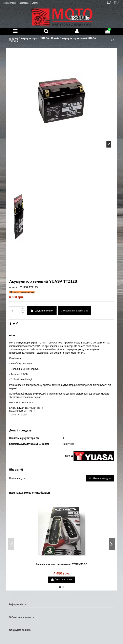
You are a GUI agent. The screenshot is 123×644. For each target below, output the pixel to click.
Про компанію (10, 3)
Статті (35, 3)
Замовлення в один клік (75, 311)
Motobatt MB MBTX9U (21, 411)
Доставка (24, 3)
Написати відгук (100, 478)
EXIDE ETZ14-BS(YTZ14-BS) (25, 408)
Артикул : (14, 287)
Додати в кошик (42, 311)
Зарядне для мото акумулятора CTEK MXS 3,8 (62, 564)
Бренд (69, 456)
